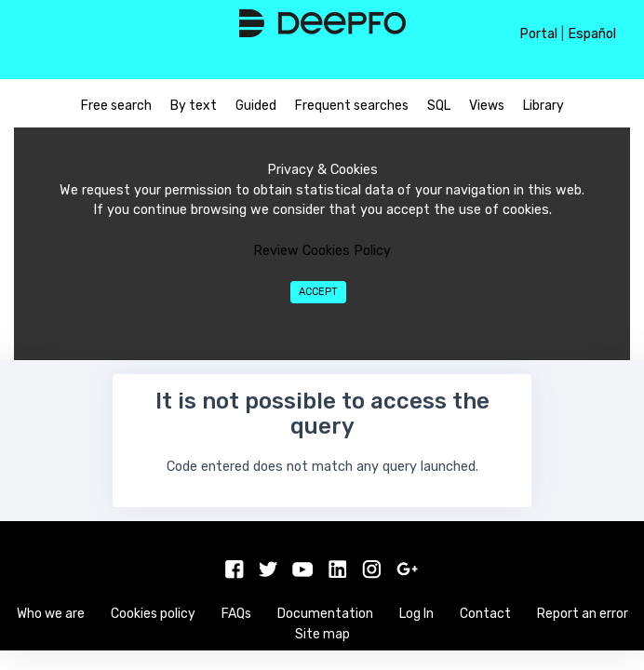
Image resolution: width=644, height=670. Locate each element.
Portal (538, 34)
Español (592, 34)
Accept (318, 292)
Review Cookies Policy (322, 251)
